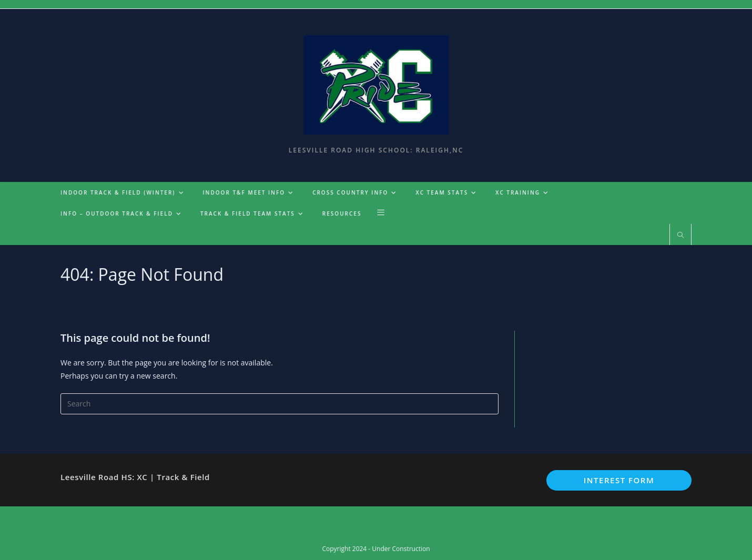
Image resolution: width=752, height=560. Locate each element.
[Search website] (680, 236)
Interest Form (619, 480)
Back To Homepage (94, 421)
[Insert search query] (280, 404)
